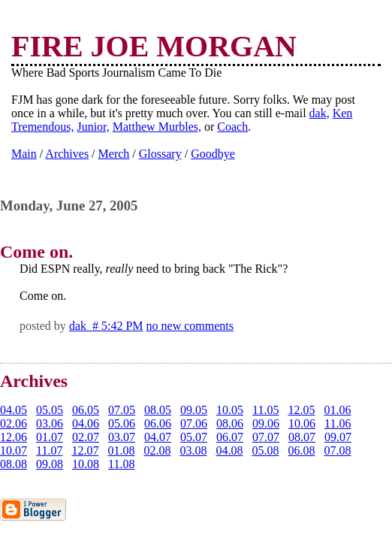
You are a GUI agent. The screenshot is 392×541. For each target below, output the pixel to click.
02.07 (86, 437)
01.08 (121, 450)
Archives (67, 154)
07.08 (337, 450)
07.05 (122, 410)
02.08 (157, 450)
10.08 (86, 464)
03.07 (122, 437)
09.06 (266, 423)
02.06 (14, 423)
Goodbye (213, 154)
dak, (320, 113)
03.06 (50, 423)
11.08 (121, 464)
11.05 (265, 410)
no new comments (190, 326)
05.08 (265, 450)
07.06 (194, 423)
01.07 (50, 437)
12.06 (14, 437)
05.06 (122, 423)
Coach (232, 127)
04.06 (86, 423)
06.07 (230, 437)
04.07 (158, 437)
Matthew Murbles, (157, 127)
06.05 (86, 410)
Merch (114, 154)
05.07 (194, 437)
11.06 (338, 423)
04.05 (14, 410)
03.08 (193, 450)
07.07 (266, 437)
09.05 (194, 410)
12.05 (301, 410)
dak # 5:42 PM (106, 326)
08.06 (230, 423)
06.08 (301, 450)
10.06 (302, 423)
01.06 (337, 410)
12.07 (85, 450)
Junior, (93, 127)
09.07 (338, 437)
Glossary (160, 154)
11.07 (49, 450)
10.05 (230, 410)
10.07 (14, 450)
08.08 (14, 464)
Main (24, 154)
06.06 (158, 423)
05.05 (50, 410)
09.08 (50, 464)
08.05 (158, 410)
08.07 (302, 437)
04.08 (229, 450)
